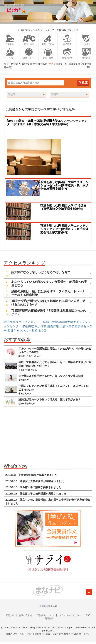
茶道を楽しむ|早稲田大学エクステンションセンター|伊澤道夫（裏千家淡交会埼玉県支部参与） (64, 185)
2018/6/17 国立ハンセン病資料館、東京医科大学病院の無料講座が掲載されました (48, 502)
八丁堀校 (41, 326)
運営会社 (10, 615)
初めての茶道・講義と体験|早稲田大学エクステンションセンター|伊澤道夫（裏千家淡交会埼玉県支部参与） (47, 122)
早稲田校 (28, 326)
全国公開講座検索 (48, 606)
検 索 (83, 83)
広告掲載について (46, 615)
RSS (88, 615)
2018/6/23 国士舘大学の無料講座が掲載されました (36, 494)
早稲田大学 (50, 322)
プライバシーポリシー (70, 615)
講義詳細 (53, 326)
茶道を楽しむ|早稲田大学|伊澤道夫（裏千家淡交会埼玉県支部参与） (63, 207)
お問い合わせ (26, 615)
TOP (51, 64)
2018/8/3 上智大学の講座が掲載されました (31, 475)
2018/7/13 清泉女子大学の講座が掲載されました (35, 481)
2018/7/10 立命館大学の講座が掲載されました (33, 487)
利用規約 (49, 619)
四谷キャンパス (18, 330)
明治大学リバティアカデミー (23, 322)
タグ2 (42, 330)
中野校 (33, 330)
